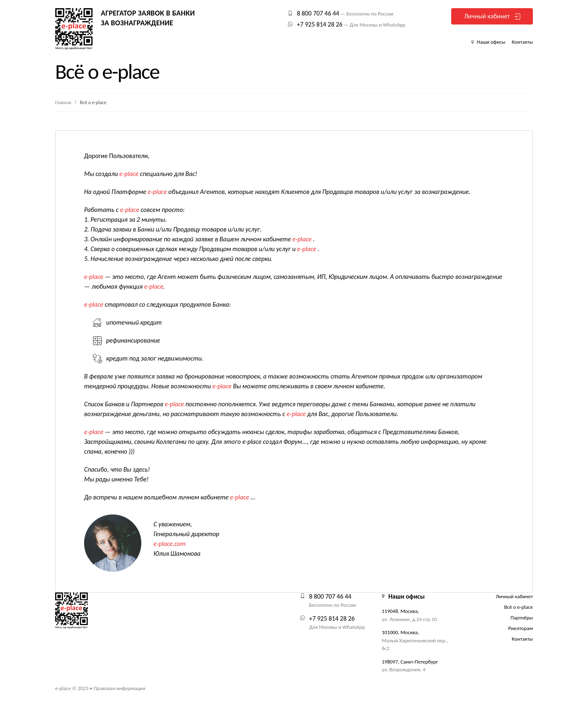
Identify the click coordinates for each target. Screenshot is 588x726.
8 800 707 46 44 (318, 13)
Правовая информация (119, 688)
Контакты (522, 42)
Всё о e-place (519, 607)
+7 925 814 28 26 (320, 24)
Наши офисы (490, 42)
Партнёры (522, 618)
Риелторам (521, 628)
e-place (63, 688)
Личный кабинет (487, 16)
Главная (64, 102)
